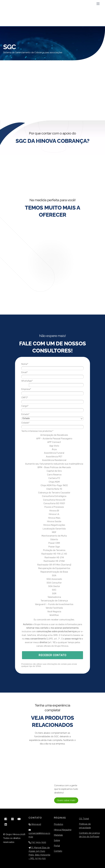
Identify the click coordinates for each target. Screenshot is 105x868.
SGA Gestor (52, 579)
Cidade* (33, 413)
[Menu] (98, 4)
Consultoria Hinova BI (52, 492)
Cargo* (33, 396)
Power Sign (53, 539)
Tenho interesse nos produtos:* (45, 421)
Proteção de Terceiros (53, 543)
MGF (52, 525)
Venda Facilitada (53, 601)
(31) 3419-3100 (37, 840)
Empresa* (34, 379)
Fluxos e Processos (52, 500)
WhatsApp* (35, 371)
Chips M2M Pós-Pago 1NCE (53, 478)
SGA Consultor (52, 575)
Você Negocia (53, 604)
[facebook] (6, 817)
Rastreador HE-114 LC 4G (53, 546)
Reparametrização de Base (53, 565)
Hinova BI (53, 503)
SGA (52, 568)
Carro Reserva (53, 467)
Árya (53, 440)
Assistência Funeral (52, 443)
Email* (32, 363)
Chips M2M (52, 474)
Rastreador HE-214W (52, 554)
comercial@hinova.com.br (39, 831)
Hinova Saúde (52, 514)
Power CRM (52, 536)
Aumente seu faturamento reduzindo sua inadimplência (52, 455)
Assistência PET (52, 447)
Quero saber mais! (66, 798)
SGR (53, 586)
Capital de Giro (52, 464)
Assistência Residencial (53, 451)
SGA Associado (53, 572)
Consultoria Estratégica (52, 489)
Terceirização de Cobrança (53, 593)
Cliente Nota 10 (53, 482)
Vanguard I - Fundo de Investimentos (52, 597)
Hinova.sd (35, 822)
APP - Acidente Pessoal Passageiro (53, 429)
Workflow (52, 608)
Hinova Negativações (53, 518)
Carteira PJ (53, 471)
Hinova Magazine (63, 828)
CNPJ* (32, 388)
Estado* (33, 405)
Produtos (59, 822)
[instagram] (12, 817)
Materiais (58, 833)
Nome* (33, 354)
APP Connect (52, 432)
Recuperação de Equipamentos (53, 561)
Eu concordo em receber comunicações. (53, 612)
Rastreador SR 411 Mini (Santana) (53, 557)
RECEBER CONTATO (52, 659)
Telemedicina (53, 590)
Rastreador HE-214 (53, 550)
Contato (58, 849)
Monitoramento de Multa (52, 528)
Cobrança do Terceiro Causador (53, 485)
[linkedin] (6, 822)
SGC (52, 583)
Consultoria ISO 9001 (53, 496)
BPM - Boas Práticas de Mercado (53, 460)
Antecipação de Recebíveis (52, 425)
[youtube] (19, 817)
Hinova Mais (53, 510)
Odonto (52, 532)
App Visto (53, 436)
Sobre (57, 839)
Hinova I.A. (53, 507)
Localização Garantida (52, 521)
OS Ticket (84, 817)
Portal (57, 844)
